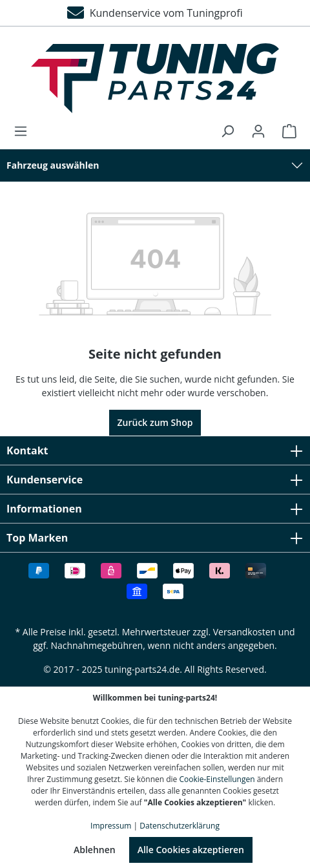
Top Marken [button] (155, 538)
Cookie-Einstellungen (217, 779)
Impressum (111, 826)
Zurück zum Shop (155, 422)
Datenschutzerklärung (180, 826)
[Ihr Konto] (258, 131)
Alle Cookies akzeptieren (191, 850)
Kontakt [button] (155, 450)
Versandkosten (244, 632)
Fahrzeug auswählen (53, 165)
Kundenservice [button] (155, 480)
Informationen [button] (155, 509)
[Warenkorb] (285, 131)
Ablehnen (95, 850)
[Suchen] (227, 131)
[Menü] (25, 131)
